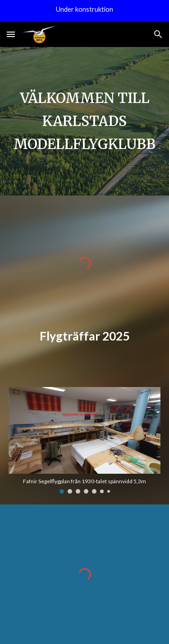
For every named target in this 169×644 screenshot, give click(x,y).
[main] (85, 121)
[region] (84, 11)
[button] (11, 34)
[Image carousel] (85, 441)
